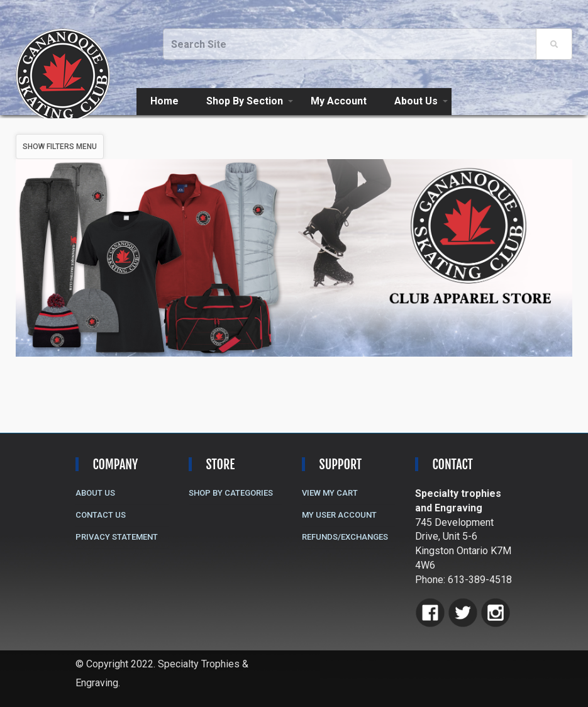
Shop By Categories (231, 493)
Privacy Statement (117, 537)
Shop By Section (245, 101)
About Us (416, 101)
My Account (339, 101)
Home (164, 101)
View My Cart (330, 493)
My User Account (339, 515)
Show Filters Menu (60, 147)
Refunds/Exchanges (345, 537)
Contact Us (101, 515)
